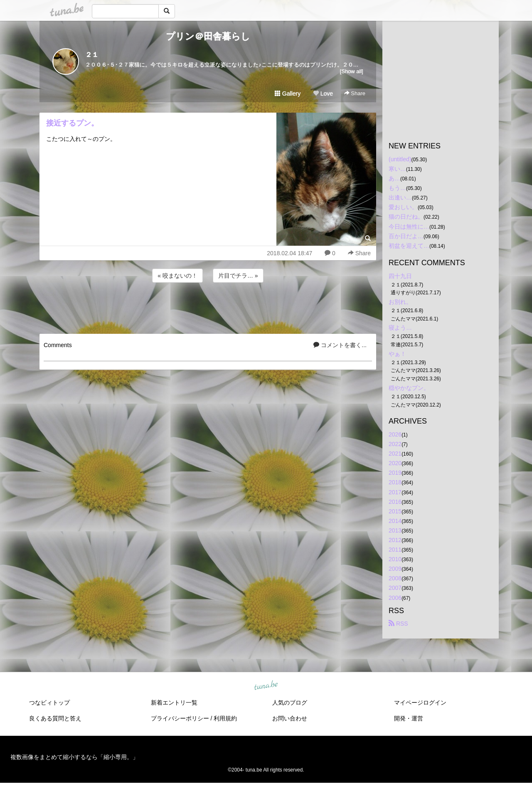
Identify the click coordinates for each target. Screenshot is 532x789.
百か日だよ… (406, 236)
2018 (395, 482)
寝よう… (400, 328)
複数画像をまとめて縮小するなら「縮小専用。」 (74, 757)
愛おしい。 (403, 207)
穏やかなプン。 (409, 388)
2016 (395, 502)
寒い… (397, 169)
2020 (395, 463)
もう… (397, 188)
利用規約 (225, 718)
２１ (92, 55)
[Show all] (352, 71)
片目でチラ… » (238, 276)
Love (323, 94)
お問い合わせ (290, 718)
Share (355, 93)
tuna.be (266, 685)
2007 (395, 588)
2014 (395, 521)
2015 (395, 511)
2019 (395, 473)
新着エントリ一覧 (174, 703)
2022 (395, 444)
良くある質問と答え (55, 718)
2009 (395, 569)
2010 (395, 559)
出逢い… (400, 197)
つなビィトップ (49, 703)
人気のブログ (290, 703)
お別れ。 (400, 302)
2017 (395, 492)
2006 (395, 598)
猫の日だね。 (406, 217)
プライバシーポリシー (180, 718)
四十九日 (400, 276)
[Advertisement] (208, 307)
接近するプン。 (72, 123)
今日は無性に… (409, 227)
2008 (395, 578)
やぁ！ (397, 354)
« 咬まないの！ (177, 276)
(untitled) (400, 159)
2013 (395, 530)
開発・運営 (409, 718)
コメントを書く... (340, 345)
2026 (395, 434)
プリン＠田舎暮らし (208, 36)
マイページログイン (420, 703)
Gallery (288, 94)
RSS (398, 624)
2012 (395, 540)
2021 (395, 454)
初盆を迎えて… (409, 246)
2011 (395, 550)
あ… (394, 178)
